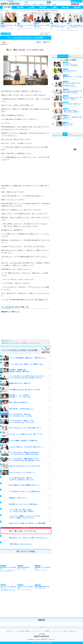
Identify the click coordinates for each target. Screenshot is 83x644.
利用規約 (27, 631)
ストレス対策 (13, 11)
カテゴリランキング (63, 56)
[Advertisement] (26, 173)
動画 (65, 134)
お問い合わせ (73, 631)
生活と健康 (6, 11)
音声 (70, 134)
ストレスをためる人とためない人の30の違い (27, 11)
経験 (36, 4)
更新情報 (47, 631)
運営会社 (65, 631)
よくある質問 (20, 631)
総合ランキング (73, 56)
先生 (49, 4)
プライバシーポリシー (37, 631)
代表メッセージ (11, 631)
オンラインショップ (56, 631)
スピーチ (28, 4)
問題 (55, 4)
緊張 (42, 4)
